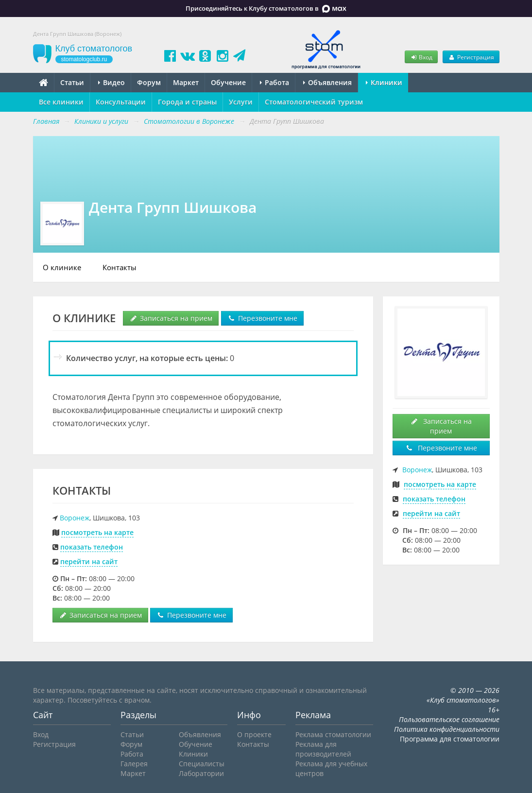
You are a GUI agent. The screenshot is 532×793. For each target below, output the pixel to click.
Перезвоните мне (262, 318)
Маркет (186, 82)
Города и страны (187, 102)
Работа (275, 82)
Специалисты (202, 764)
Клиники (384, 82)
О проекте (254, 734)
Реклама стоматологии (333, 734)
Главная (46, 121)
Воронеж (75, 518)
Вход (421, 57)
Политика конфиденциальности (447, 729)
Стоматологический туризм (314, 102)
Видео (112, 82)
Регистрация (471, 57)
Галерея (134, 764)
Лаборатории (201, 773)
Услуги (241, 102)
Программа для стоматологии (450, 739)
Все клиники (61, 102)
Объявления (327, 82)
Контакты (120, 267)
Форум (149, 82)
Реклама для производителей (323, 749)
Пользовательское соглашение (449, 719)
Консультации (121, 102)
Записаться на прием (171, 318)
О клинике (62, 267)
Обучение (228, 82)
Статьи (72, 82)
